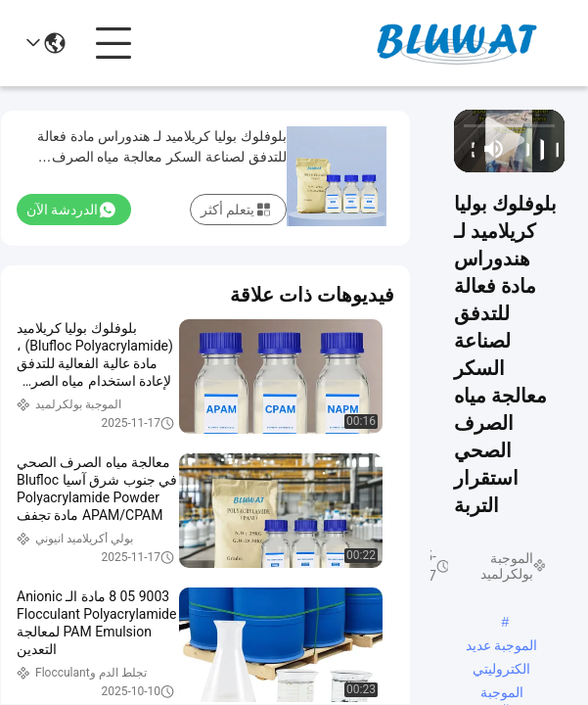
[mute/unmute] (494, 149)
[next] (521, 149)
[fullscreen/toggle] (467, 149)
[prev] (551, 149)
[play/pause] (537, 149)
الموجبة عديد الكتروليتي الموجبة (502, 647)
